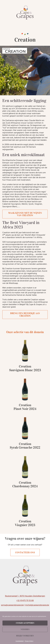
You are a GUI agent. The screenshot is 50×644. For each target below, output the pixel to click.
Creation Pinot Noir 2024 (25, 407)
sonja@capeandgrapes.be (12, 605)
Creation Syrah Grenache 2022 (25, 446)
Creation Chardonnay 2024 (25, 484)
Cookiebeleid (20, 641)
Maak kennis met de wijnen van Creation (25, 214)
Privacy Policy (29, 641)
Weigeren (25, 629)
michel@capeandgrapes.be (37, 605)
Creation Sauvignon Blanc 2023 (25, 368)
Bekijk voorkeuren (25, 636)
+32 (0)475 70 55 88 (25, 600)
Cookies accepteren (25, 623)
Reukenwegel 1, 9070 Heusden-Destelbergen (25, 596)
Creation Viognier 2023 (25, 523)
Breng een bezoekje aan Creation (25, 314)
